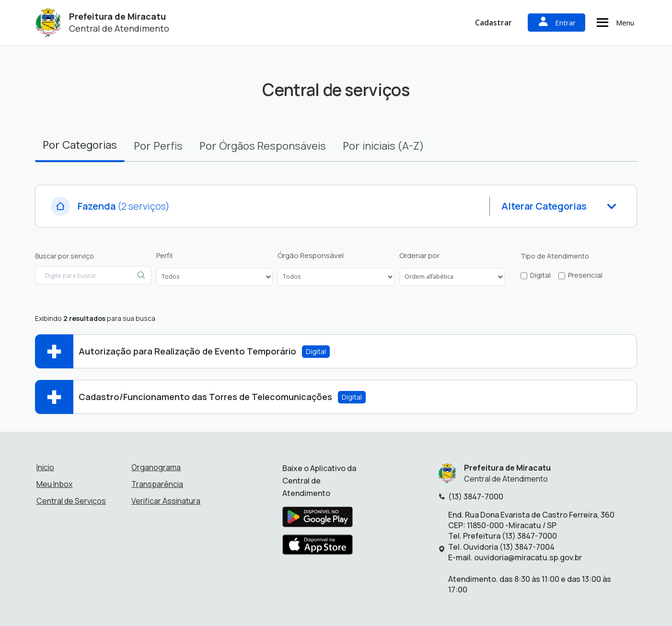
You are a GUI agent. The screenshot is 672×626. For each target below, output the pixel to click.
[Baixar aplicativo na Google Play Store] (318, 520)
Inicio (45, 467)
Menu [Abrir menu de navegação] (614, 23)
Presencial (585, 275)
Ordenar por (419, 256)
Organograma (156, 467)
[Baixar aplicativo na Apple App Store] (318, 547)
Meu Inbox (54, 484)
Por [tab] (80, 145)
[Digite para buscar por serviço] (93, 275)
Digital (540, 275)
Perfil (164, 256)
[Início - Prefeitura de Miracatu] (48, 23)
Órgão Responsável (311, 256)
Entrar (556, 22)
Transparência (157, 484)
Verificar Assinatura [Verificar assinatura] (166, 501)
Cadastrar (493, 23)
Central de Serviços (71, 501)
